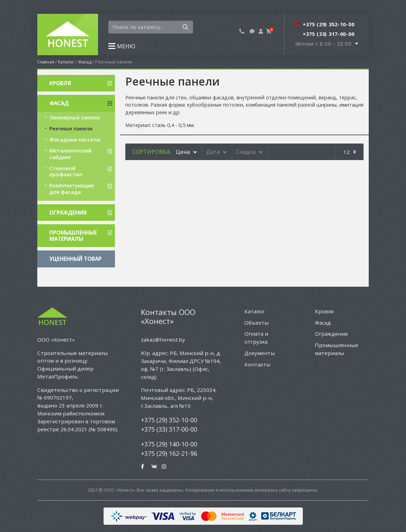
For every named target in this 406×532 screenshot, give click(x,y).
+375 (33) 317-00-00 (169, 429)
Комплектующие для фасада (72, 188)
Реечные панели (71, 128)
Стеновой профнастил (66, 171)
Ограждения (68, 213)
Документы (260, 353)
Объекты (257, 323)
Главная (46, 62)
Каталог (66, 62)
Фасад (85, 62)
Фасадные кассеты (75, 139)
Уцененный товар (75, 259)
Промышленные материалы (73, 236)
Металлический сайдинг (70, 154)
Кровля (60, 83)
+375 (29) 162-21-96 (169, 453)
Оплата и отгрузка (256, 338)
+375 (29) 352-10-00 (169, 420)
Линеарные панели (75, 117)
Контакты (257, 364)
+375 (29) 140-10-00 (169, 444)
